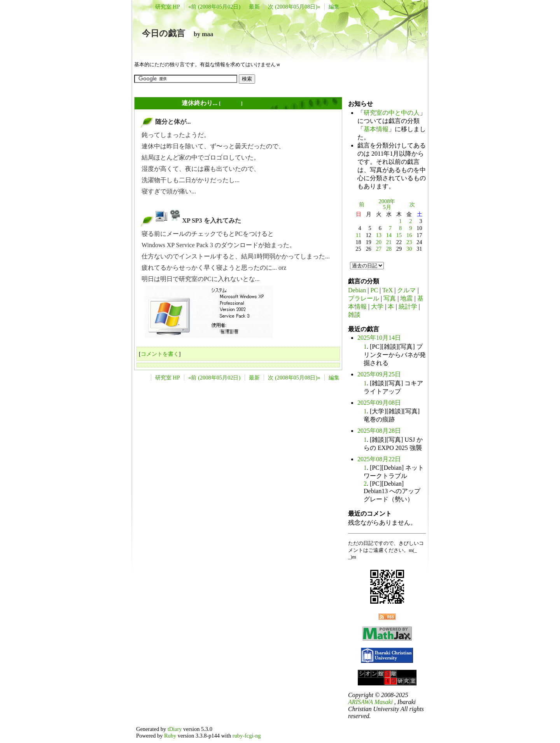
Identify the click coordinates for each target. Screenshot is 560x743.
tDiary (175, 729)
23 (409, 242)
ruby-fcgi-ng (247, 736)
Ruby (170, 736)
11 (359, 235)
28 (389, 249)
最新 (254, 7)
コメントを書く (160, 354)
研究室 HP (168, 7)
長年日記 (231, 103)
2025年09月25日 (379, 374)
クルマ (406, 290)
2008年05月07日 (158, 103)
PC (374, 290)
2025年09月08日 (379, 403)
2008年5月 (387, 204)
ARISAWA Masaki (370, 702)
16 (409, 235)
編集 (334, 7)
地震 (406, 298)
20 (379, 242)
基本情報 (376, 129)
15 (399, 235)
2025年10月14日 (379, 338)
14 (389, 235)
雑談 (354, 315)
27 (379, 249)
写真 (390, 298)
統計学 (408, 307)
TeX (388, 290)
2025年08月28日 (379, 431)
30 (409, 249)
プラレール (364, 298)
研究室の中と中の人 (392, 113)
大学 (377, 307)
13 (379, 235)
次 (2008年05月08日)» (294, 7)
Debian (357, 290)
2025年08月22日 (379, 459)
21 (389, 242)
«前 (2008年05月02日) (214, 7)
